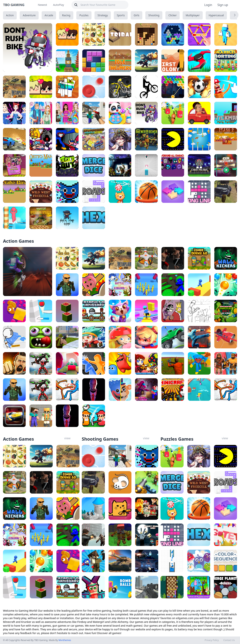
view (67, 438)
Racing (66, 15)
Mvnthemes (65, 640)
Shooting (154, 15)
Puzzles (84, 15)
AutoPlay (58, 5)
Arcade (49, 15)
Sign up (223, 5)
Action (10, 15)
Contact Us (229, 640)
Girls (136, 15)
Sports (121, 15)
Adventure (29, 15)
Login (208, 5)
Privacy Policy (212, 640)
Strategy (103, 15)
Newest (42, 5)
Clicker (172, 15)
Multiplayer (193, 15)
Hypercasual (216, 15)
